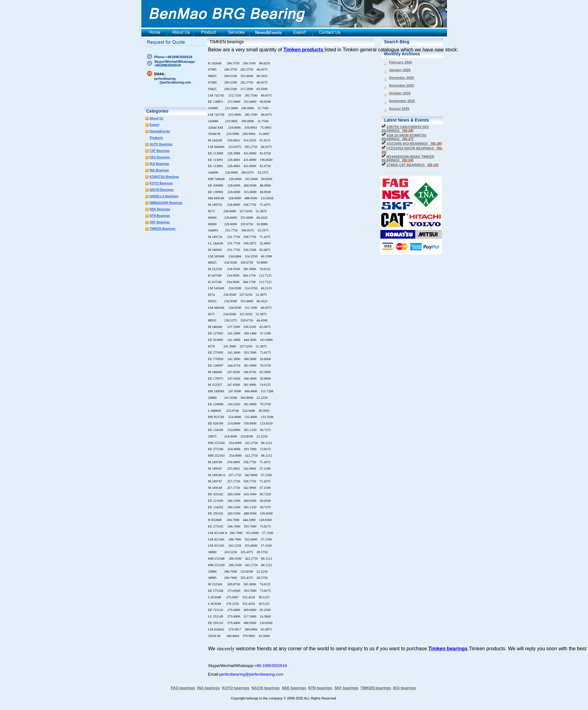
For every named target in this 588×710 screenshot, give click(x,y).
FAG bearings (183, 688)
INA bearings (208, 688)
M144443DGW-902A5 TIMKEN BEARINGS (408, 158)
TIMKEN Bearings (163, 229)
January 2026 (400, 70)
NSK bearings (294, 688)
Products (156, 138)
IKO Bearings (159, 164)
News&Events (160, 131)
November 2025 (402, 85)
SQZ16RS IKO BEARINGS (414, 144)
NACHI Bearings (162, 190)
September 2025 (402, 101)
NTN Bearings (160, 216)
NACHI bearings (266, 688)
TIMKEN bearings (227, 42)
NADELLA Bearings (164, 196)
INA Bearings (159, 170)
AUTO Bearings (161, 144)
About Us (157, 118)
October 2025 (400, 93)
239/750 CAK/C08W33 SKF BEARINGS (406, 129)
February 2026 (401, 62)
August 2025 (399, 109)
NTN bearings (320, 688)
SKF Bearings (160, 222)
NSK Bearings (160, 209)
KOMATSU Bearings (164, 177)
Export (155, 125)
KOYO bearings (236, 688)
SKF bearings (346, 688)
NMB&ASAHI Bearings (166, 203)
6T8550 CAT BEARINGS (413, 165)
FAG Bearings (160, 157)
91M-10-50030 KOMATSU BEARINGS (404, 137)
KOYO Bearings (161, 183)
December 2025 (402, 78)
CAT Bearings (160, 151)
